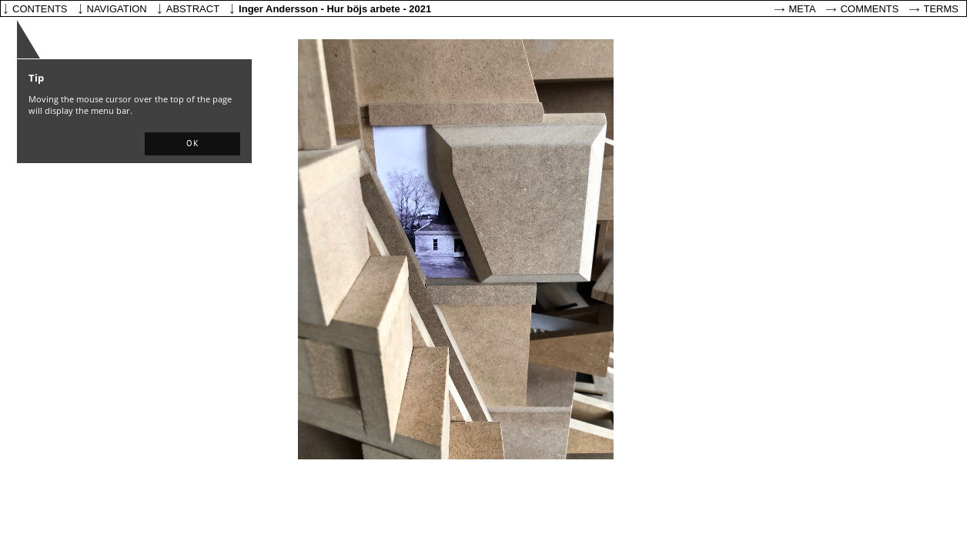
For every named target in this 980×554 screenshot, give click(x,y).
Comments (870, 9)
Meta (803, 9)
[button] (192, 144)
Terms (942, 9)
